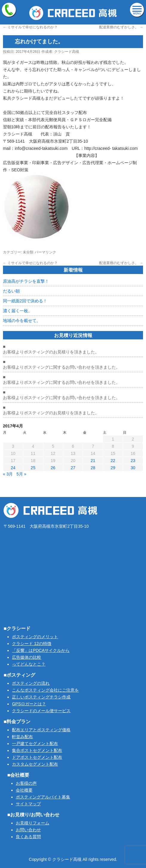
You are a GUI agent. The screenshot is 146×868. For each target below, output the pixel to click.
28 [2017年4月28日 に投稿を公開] (93, 468)
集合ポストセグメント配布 (37, 750)
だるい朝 (11, 291)
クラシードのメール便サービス (41, 711)
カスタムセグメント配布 (35, 764)
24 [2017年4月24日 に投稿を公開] (13, 468)
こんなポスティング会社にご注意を (45, 690)
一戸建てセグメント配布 (35, 744)
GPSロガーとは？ (29, 704)
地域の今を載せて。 (22, 321)
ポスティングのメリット (35, 637)
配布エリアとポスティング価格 (41, 730)
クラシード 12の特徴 (31, 644)
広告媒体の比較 (27, 657)
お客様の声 (26, 783)
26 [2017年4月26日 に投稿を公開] (53, 468)
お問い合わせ (28, 830)
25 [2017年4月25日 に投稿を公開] (33, 468)
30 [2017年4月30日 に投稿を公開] (133, 468)
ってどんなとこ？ (29, 664)
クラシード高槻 (67, 52)
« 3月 (8, 474)
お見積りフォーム (33, 823)
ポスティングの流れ (31, 683)
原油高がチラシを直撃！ (26, 281)
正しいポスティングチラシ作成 (41, 697)
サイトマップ (28, 804)
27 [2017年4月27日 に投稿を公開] (73, 468)
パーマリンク (45, 252)
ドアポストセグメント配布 (37, 757)
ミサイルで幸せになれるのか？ (30, 27)
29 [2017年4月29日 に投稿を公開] (113, 468)
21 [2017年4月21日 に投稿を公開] (93, 461)
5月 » (21, 474)
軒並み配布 (22, 737)
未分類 (28, 252)
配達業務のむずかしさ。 (121, 27)
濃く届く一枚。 (18, 311)
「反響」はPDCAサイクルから (41, 650)
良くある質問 (28, 837)
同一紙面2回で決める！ (25, 301)
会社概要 (24, 790)
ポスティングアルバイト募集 (43, 797)
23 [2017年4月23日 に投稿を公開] (133, 461)
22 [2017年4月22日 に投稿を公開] (113, 461)
